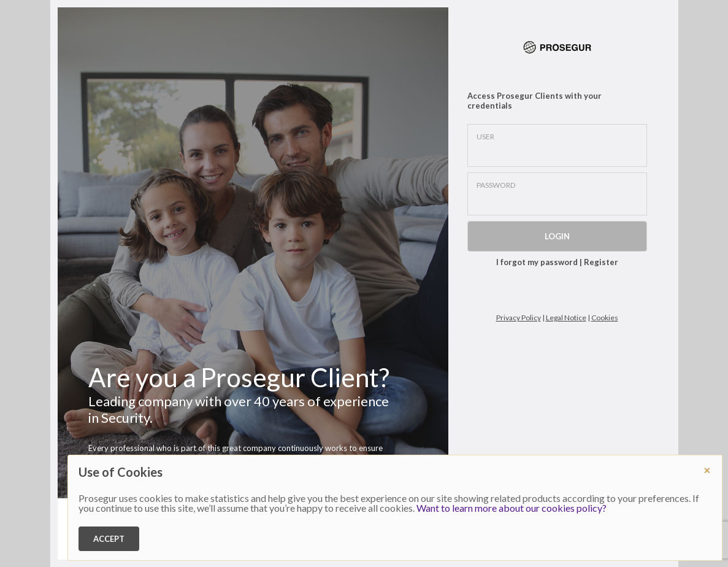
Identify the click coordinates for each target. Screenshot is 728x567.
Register (601, 262)
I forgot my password (537, 262)
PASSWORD (496, 185)
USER (485, 137)
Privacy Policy (519, 318)
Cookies (605, 318)
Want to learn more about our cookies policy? (512, 508)
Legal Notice (566, 318)
